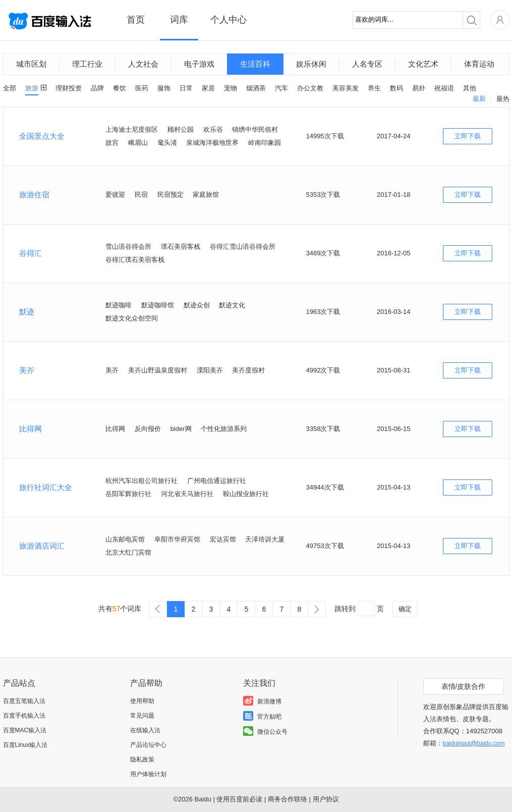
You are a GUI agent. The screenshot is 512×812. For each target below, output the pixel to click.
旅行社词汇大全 (46, 487)
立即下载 (468, 136)
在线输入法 (145, 730)
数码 (396, 88)
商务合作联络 (288, 799)
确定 (405, 609)
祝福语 (444, 88)
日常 (186, 88)
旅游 (32, 88)
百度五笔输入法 (24, 701)
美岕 (27, 370)
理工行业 (87, 64)
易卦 (419, 88)
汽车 (281, 88)
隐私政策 (142, 760)
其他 (470, 88)
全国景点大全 (42, 136)
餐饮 (120, 88)
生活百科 (255, 64)
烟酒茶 (256, 88)
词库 (179, 20)
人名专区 (367, 64)
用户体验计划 (148, 774)
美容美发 (346, 88)
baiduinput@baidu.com (474, 743)
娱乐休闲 (311, 64)
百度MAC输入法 (25, 730)
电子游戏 (199, 64)
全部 (10, 88)
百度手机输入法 (24, 716)
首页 (136, 20)
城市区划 (31, 64)
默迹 (27, 312)
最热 (503, 99)
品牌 (97, 88)
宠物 (231, 88)
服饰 (164, 88)
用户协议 (326, 799)
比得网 (31, 429)
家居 (208, 88)
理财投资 (69, 88)
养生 (374, 88)
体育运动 (479, 64)
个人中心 (229, 20)
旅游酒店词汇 (42, 546)
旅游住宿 (34, 195)
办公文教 (310, 88)
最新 (479, 99)
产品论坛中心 (148, 745)
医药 (142, 88)
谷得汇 (31, 253)
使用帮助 (142, 701)
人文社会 (143, 64)
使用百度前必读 (239, 799)
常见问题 (142, 716)
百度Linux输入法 (25, 745)
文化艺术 (423, 64)
